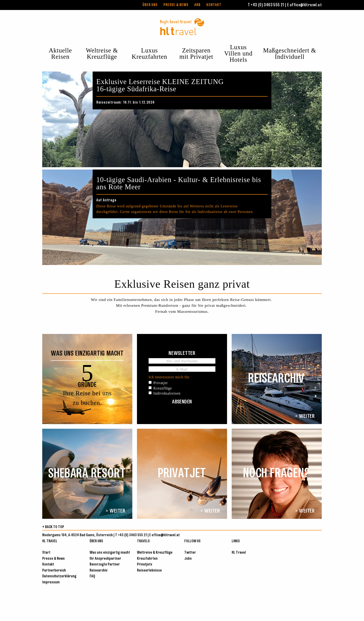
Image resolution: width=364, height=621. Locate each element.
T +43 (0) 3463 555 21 (266, 5)
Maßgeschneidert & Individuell (290, 54)
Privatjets (145, 564)
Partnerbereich (54, 570)
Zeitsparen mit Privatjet (196, 54)
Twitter (190, 553)
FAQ (92, 576)
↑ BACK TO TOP (53, 527)
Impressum (51, 582)
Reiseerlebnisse (149, 570)
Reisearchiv (99, 570)
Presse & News (176, 5)
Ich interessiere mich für (169, 377)
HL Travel (239, 553)
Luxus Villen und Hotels (238, 53)
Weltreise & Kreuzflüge (102, 54)
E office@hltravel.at (304, 5)
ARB (197, 5)
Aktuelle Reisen (60, 54)
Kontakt (214, 5)
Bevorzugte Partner (105, 564)
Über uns (150, 5)
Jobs (188, 559)
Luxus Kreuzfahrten (149, 54)
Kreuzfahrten (147, 559)
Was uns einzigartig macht (110, 553)
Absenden (182, 402)
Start (46, 553)
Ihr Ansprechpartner (105, 559)
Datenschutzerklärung (59, 576)
